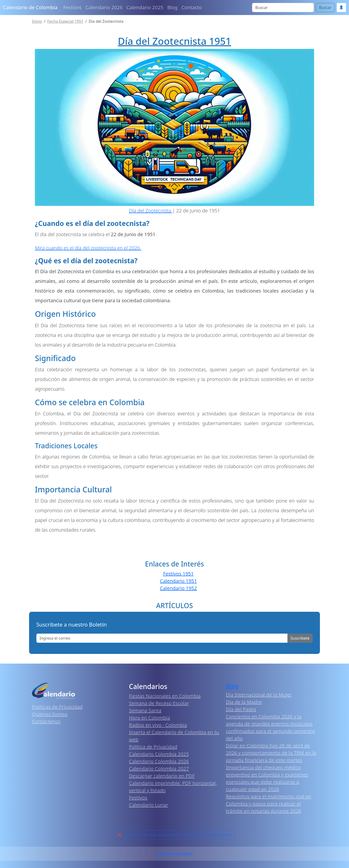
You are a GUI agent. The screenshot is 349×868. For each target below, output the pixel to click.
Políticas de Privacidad (57, 707)
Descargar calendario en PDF (162, 776)
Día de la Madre (244, 702)
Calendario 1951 (178, 581)
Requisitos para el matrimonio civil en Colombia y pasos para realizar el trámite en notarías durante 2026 (269, 804)
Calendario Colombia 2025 (159, 754)
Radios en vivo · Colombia (158, 725)
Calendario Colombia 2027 (159, 769)
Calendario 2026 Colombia (174, 854)
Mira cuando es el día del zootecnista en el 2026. (88, 248)
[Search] (283, 8)
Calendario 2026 (104, 7)
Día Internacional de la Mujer (259, 695)
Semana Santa (145, 710)
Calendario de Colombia (30, 7)
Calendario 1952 (178, 588)
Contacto (191, 7)
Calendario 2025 (145, 7)
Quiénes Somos (50, 714)
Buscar (325, 8)
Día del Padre (241, 709)
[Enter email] (162, 638)
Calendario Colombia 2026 (159, 761)
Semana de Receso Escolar (159, 703)
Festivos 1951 (178, 574)
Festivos (72, 7)
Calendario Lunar (149, 805)
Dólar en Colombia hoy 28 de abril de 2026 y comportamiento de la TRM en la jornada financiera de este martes (271, 753)
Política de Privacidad (153, 747)
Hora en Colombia (149, 718)
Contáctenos (46, 721)
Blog (172, 7)
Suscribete (300, 638)
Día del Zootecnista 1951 (174, 41)
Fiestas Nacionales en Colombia (165, 696)
